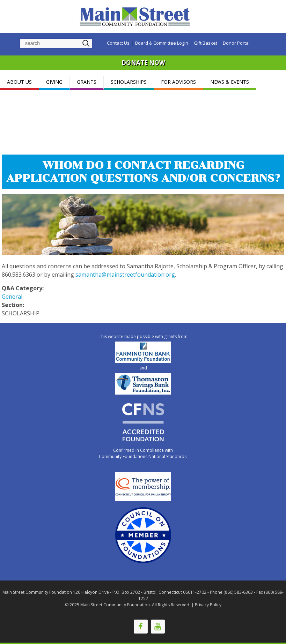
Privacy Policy (208, 605)
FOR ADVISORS (178, 82)
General (12, 297)
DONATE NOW (143, 63)
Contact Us (118, 43)
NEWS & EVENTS (230, 82)
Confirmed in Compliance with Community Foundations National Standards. (143, 453)
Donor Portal (236, 43)
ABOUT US (19, 82)
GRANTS (87, 82)
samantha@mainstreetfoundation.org (125, 275)
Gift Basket (206, 43)
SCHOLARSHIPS (129, 82)
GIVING (54, 82)
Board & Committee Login (162, 43)
